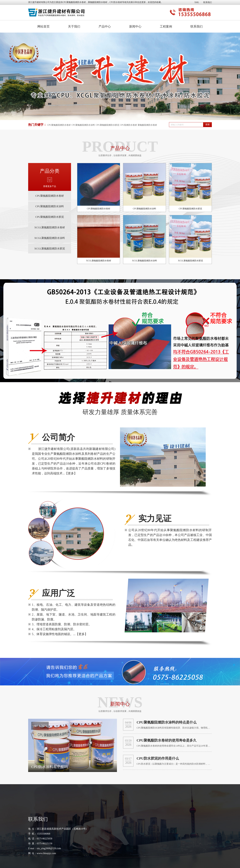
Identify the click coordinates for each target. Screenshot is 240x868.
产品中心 (105, 26)
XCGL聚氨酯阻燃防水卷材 (50, 233)
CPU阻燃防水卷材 (128, 125)
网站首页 (43, 26)
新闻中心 (135, 26)
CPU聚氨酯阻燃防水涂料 (83, 125)
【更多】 (71, 473)
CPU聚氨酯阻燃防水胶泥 (107, 125)
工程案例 (166, 26)
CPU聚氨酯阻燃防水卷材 (74, 2)
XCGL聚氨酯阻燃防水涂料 (50, 246)
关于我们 (74, 26)
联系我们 (208, 2)
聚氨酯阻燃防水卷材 (147, 125)
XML (197, 2)
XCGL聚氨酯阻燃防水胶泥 (50, 258)
